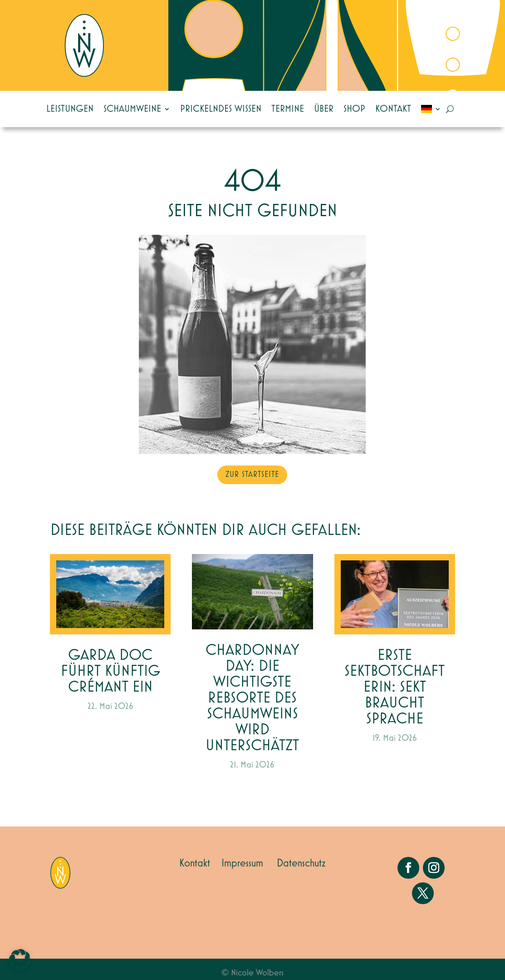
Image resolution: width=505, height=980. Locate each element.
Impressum (242, 863)
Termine (288, 109)
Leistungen (70, 109)
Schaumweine (132, 109)
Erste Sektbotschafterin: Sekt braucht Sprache (395, 687)
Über (324, 109)
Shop (354, 109)
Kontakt (393, 109)
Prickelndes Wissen (221, 109)
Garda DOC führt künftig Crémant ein (110, 671)
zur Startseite (252, 475)
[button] (20, 960)
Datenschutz (301, 863)
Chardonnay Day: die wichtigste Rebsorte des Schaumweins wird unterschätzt (253, 698)
